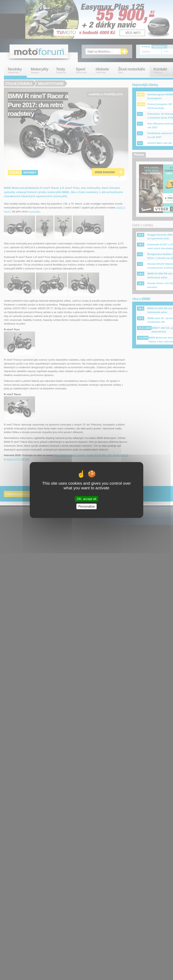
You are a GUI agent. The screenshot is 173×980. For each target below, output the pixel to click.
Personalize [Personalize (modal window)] (86, 506)
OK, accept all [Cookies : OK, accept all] (86, 499)
